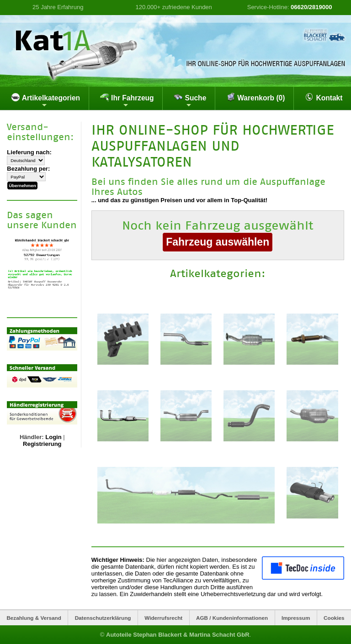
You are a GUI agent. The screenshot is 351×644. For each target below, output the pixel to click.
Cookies (334, 618)
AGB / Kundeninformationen (232, 618)
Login (53, 437)
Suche (190, 100)
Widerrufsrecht (163, 618)
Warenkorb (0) (256, 97)
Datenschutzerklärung (103, 618)
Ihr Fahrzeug (127, 100)
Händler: (32, 437)
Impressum (296, 618)
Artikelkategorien (45, 100)
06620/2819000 (311, 7)
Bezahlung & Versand (34, 618)
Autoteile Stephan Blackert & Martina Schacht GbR (178, 635)
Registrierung (42, 444)
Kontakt (324, 97)
